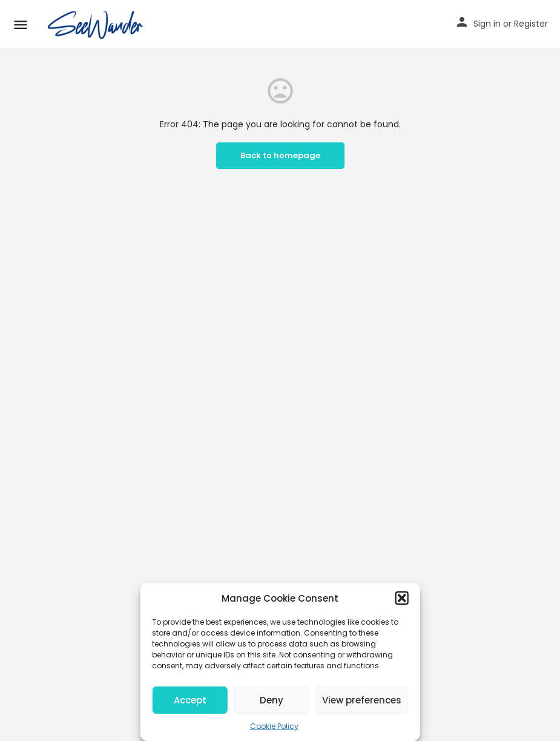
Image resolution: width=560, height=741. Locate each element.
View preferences (362, 700)
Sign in (487, 24)
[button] (402, 598)
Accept (190, 700)
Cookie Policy (274, 726)
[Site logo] (97, 24)
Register (531, 24)
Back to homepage (280, 155)
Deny (272, 700)
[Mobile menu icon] (21, 25)
